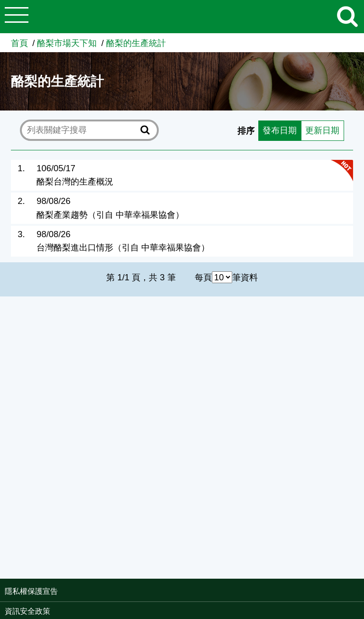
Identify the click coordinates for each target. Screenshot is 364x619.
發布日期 (280, 130)
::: (361, 592)
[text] (82, 130)
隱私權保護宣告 (31, 591)
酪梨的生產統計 (136, 43)
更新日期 (322, 130)
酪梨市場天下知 (67, 43)
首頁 (19, 43)
